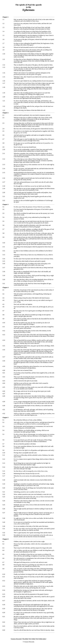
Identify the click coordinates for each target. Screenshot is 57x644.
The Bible (25, 639)
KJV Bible (32, 639)
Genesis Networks (16, 639)
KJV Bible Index (41, 639)
